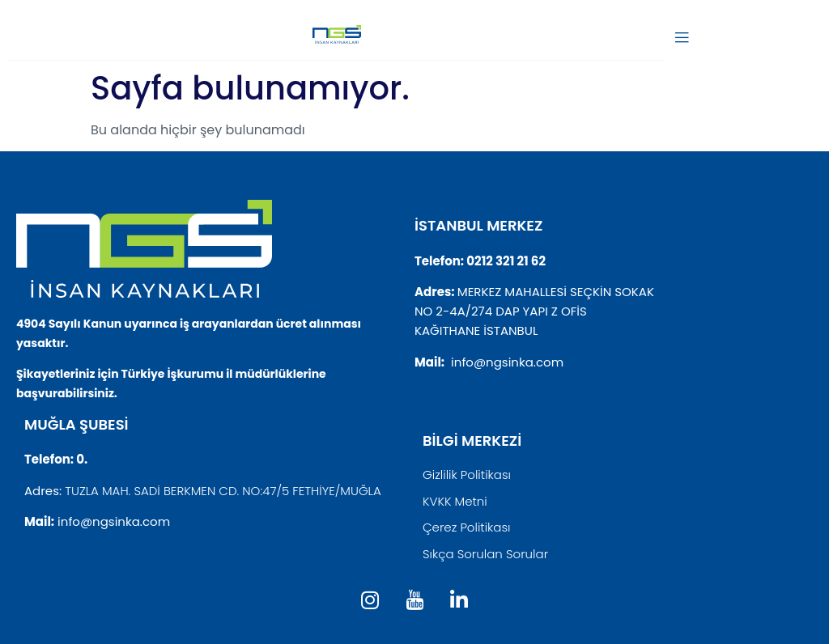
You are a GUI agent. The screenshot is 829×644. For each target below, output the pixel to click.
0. (82, 459)
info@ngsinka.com (507, 362)
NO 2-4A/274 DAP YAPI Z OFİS (501, 311)
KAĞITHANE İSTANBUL (476, 330)
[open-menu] (682, 38)
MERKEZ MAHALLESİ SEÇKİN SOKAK (556, 292)
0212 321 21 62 (506, 261)
